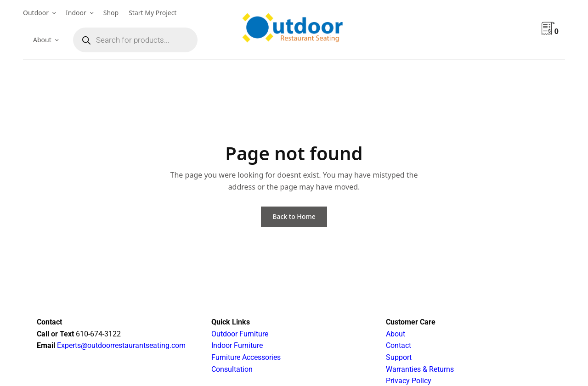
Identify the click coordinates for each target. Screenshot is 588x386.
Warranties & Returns (420, 369)
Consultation (232, 369)
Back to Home (294, 216)
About (42, 40)
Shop (111, 13)
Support (399, 357)
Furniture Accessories (246, 357)
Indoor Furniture (237, 345)
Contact (399, 345)
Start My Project (153, 13)
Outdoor (36, 13)
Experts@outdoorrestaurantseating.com (120, 345)
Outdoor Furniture (240, 334)
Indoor (76, 13)
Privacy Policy (409, 381)
